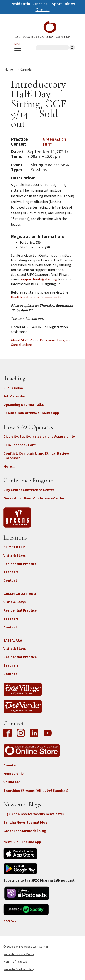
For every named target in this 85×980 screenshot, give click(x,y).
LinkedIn (34, 733)
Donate (43, 10)
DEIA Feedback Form (20, 445)
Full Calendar (14, 396)
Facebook (9, 733)
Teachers (11, 572)
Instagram (21, 733)
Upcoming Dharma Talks (24, 404)
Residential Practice (20, 564)
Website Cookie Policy (19, 969)
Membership (13, 773)
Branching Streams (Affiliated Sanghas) (36, 790)
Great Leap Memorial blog (25, 831)
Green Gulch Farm (54, 141)
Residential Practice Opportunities (43, 4)
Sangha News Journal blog (25, 822)
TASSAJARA (13, 640)
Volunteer (12, 782)
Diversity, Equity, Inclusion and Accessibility (39, 436)
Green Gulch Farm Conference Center (34, 498)
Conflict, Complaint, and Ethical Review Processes (36, 456)
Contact (10, 580)
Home (9, 69)
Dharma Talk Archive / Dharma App (31, 413)
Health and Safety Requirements (36, 297)
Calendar (27, 69)
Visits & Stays (15, 555)
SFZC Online (13, 388)
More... (9, 466)
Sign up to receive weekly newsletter (34, 814)
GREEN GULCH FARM (20, 594)
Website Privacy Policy (19, 954)
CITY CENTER (14, 547)
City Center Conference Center (29, 490)
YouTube (48, 733)
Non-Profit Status (15, 962)
